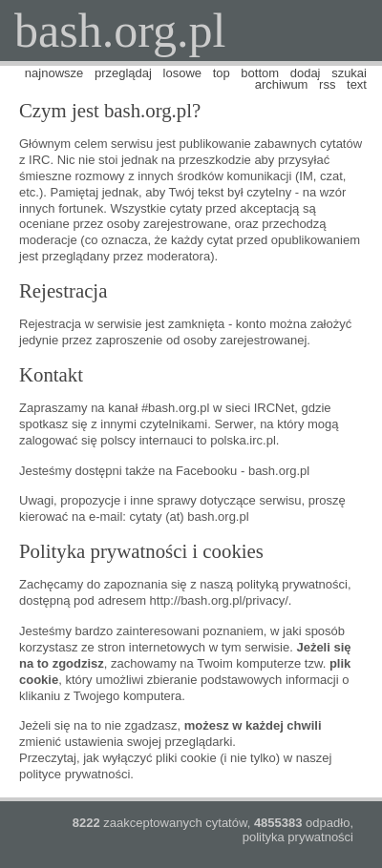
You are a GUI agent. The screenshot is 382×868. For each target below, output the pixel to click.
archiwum (282, 84)
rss (327, 84)
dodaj (306, 73)
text (357, 84)
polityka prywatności (298, 837)
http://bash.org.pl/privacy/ (219, 600)
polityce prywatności (74, 774)
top (222, 73)
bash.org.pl (120, 31)
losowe (182, 73)
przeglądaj (123, 73)
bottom (260, 73)
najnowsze (54, 73)
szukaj (349, 73)
